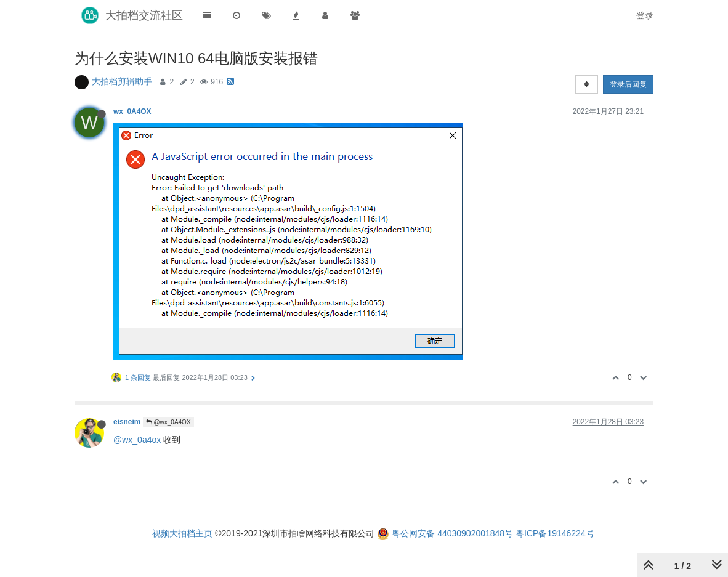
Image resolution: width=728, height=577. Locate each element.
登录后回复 (628, 84)
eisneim (127, 422)
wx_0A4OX (132, 111)
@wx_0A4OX (168, 422)
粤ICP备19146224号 (555, 533)
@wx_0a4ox (137, 440)
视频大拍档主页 (182, 533)
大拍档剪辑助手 (122, 81)
